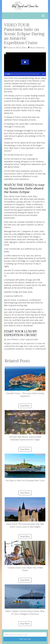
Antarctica (40, 48)
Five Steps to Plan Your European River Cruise (25, 468)
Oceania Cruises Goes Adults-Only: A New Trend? (25, 556)
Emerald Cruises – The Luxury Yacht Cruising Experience (25, 382)
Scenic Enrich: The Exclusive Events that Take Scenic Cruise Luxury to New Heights (25, 513)
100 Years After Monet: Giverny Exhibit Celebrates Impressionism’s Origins (25, 425)
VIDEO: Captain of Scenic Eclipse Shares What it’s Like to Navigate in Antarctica (25, 600)
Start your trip (25, 639)
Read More (25, 406)
